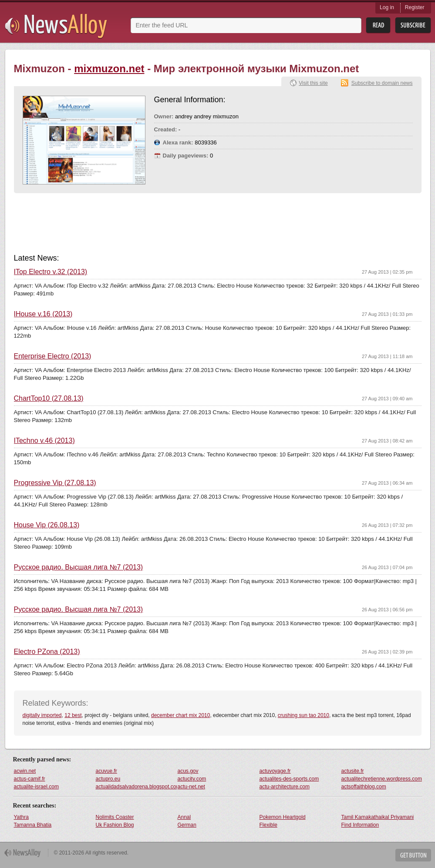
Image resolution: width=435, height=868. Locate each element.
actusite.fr (353, 771)
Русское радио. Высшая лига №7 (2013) (79, 567)
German (187, 825)
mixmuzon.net (109, 69)
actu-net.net (191, 787)
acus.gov (188, 771)
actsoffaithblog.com (364, 787)
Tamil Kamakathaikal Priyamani (378, 817)
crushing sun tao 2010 (303, 715)
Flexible (268, 825)
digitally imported (42, 715)
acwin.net (25, 771)
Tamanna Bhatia (33, 825)
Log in (387, 7)
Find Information (360, 825)
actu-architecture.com (285, 787)
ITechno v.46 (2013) (44, 441)
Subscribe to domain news (382, 83)
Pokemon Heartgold (283, 817)
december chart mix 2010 (180, 715)
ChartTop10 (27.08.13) (49, 399)
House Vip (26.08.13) (47, 525)
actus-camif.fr (30, 779)
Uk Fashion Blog (115, 825)
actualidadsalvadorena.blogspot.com (136, 787)
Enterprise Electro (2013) (53, 356)
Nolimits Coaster (115, 817)
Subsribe (413, 25)
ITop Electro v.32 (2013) (51, 272)
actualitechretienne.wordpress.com (382, 779)
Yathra (21, 817)
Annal (184, 817)
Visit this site (313, 83)
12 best (73, 715)
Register (415, 7)
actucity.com (192, 779)
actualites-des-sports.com (289, 779)
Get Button (413, 855)
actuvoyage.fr (275, 771)
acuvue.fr (106, 771)
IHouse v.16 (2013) (43, 314)
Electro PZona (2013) (47, 652)
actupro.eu (108, 779)
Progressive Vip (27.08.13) (55, 483)
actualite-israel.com (36, 787)
